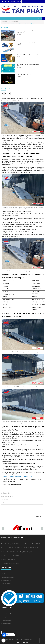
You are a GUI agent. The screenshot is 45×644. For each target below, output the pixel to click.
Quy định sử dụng (6, 624)
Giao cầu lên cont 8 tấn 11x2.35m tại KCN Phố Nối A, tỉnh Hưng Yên (22, 99)
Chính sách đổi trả (6, 580)
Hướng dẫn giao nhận (7, 620)
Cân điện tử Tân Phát (9, 633)
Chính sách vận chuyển (7, 577)
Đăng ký (19, 1)
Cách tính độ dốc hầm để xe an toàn (25, 75)
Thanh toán (4, 587)
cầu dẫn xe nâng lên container (28, 435)
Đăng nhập (13, 1)
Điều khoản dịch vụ (6, 584)
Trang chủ (5, 22)
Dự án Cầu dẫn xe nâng (14, 22)
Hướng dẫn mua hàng (7, 614)
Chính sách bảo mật (7, 574)
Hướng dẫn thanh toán (7, 617)
